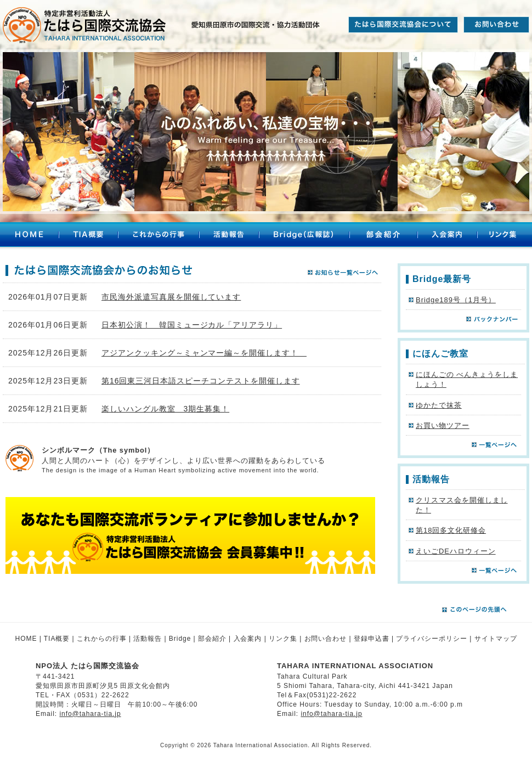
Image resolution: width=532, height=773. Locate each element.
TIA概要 (88, 236)
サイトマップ (496, 639)
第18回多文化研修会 (451, 530)
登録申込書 (372, 639)
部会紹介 (383, 236)
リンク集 (505, 236)
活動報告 (229, 236)
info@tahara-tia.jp (90, 714)
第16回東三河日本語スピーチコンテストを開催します (201, 381)
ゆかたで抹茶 (439, 405)
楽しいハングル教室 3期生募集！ (165, 409)
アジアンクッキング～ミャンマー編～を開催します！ (204, 353)
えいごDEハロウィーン (456, 551)
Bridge (180, 639)
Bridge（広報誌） (304, 236)
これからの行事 (159, 236)
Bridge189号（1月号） (456, 300)
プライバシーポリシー (432, 639)
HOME (29, 236)
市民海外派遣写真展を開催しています (171, 297)
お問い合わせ (326, 639)
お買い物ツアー (443, 425)
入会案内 (447, 236)
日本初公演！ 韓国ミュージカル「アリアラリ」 (192, 325)
